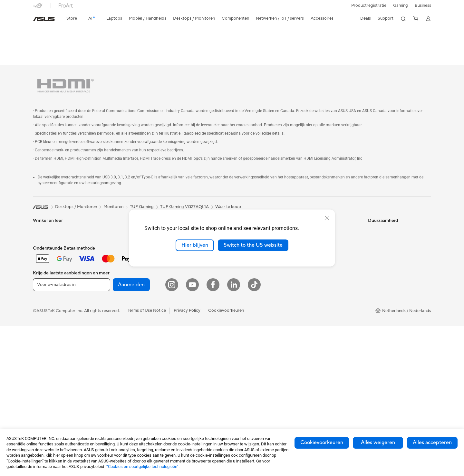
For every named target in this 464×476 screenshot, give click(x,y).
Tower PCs (43, 313)
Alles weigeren (378, 443)
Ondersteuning (130, 44)
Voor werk (43, 235)
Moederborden (114, 245)
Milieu (374, 225)
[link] (44, 19)
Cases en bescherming (187, 299)
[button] (401, 5)
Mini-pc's (42, 333)
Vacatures (243, 274)
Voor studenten (48, 255)
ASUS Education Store (256, 332)
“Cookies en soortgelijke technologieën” (142, 466)
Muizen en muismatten (187, 270)
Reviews (100, 44)
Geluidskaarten (114, 293)
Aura (238, 371)
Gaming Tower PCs (51, 323)
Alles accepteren (432, 443)
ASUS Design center (253, 313)
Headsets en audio (184, 279)
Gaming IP (176, 337)
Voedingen (110, 284)
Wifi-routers (111, 342)
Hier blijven (195, 245)
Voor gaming (45, 264)
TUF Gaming (142, 192)
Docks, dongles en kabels (190, 318)
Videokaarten (112, 255)
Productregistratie (369, 5)
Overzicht (41, 44)
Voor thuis (43, 226)
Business (423, 5)
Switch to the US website (253, 245)
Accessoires (44, 284)
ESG (372, 216)
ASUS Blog (245, 351)
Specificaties (71, 44)
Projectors (110, 225)
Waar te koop (228, 192)
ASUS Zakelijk (247, 322)
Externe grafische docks (123, 313)
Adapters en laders (184, 308)
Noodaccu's (177, 328)
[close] (327, 218)
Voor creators (46, 245)
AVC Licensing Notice (255, 342)
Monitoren (110, 216)
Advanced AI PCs (251, 303)
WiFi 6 (106, 332)
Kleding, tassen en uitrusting (193, 289)
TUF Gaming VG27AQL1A (70, 34)
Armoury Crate (248, 361)
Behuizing (109, 264)
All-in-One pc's (47, 304)
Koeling (107, 274)
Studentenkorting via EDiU (259, 380)
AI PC (239, 293)
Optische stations (116, 303)
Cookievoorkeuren (322, 443)
